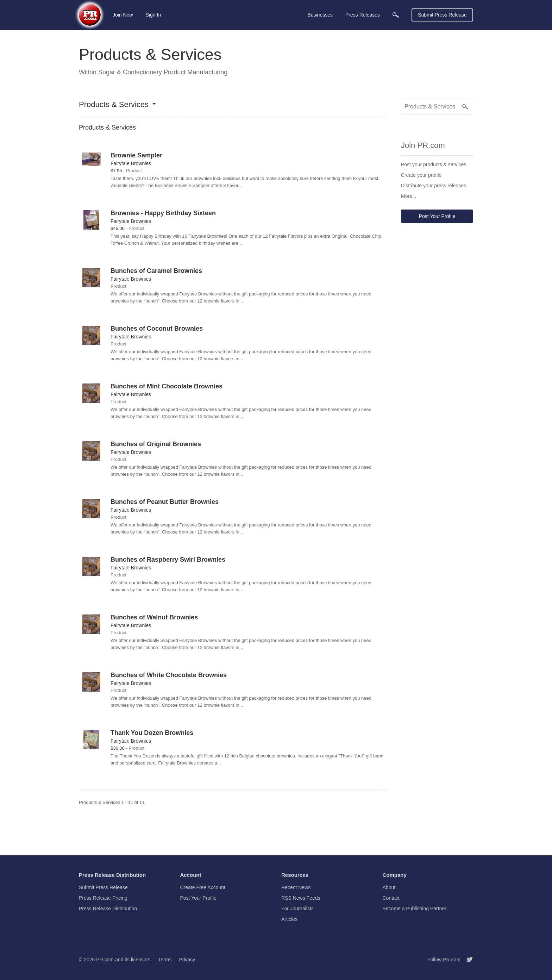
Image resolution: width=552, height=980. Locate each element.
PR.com (105, 960)
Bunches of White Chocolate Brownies (169, 675)
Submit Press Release (442, 15)
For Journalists (297, 909)
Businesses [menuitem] (320, 15)
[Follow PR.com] (467, 960)
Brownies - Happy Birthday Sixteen (163, 213)
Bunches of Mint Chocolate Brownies (167, 386)
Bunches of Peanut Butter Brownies (165, 502)
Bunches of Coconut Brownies (157, 329)
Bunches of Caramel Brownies (156, 271)
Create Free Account (203, 887)
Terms (165, 960)
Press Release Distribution (108, 909)
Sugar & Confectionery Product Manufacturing (163, 72)
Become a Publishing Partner (415, 909)
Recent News (296, 887)
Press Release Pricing (103, 898)
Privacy (187, 960)
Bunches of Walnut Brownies (154, 617)
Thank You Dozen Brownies (152, 733)
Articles (289, 919)
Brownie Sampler (136, 155)
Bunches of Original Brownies (156, 444)
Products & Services (114, 105)
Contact (391, 898)
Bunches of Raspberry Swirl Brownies (168, 560)
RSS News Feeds (301, 898)
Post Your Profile (437, 216)
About (389, 887)
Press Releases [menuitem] (363, 15)
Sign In (153, 15)
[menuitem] (396, 15)
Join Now (123, 15)
